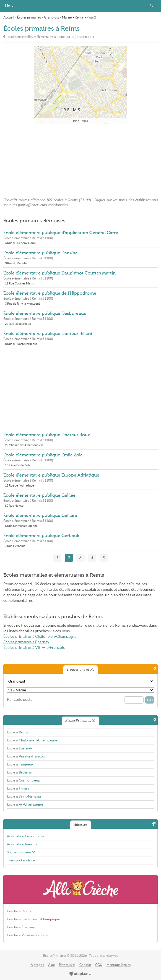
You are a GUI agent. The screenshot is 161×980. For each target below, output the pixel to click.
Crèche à (19, 911)
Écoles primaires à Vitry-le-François (34, 648)
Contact (85, 965)
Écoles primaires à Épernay (26, 642)
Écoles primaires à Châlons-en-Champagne (40, 637)
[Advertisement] (80, 159)
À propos (37, 965)
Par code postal (20, 700)
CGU (99, 965)
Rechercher (152, 6)
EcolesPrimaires (80, 6)
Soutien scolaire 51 (21, 852)
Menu (9, 5)
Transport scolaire (21, 860)
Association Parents (22, 844)
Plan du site (67, 965)
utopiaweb (80, 974)
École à (17, 732)
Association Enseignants (26, 836)
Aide (51, 965)
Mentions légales (119, 965)
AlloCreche (81, 889)
